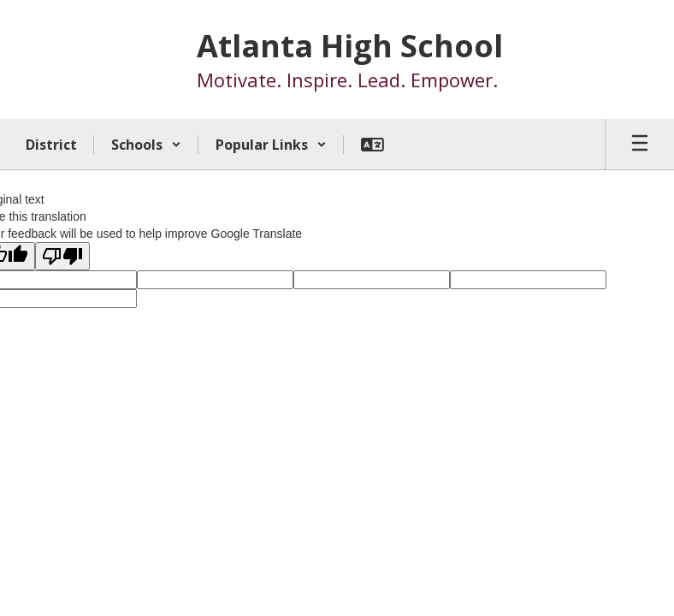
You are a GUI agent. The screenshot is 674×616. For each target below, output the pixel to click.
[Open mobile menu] (640, 145)
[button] (146, 145)
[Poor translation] (62, 256)
